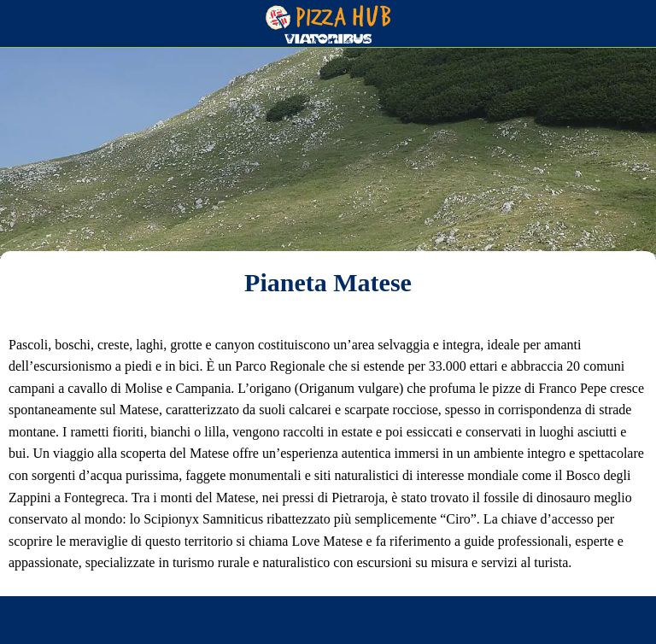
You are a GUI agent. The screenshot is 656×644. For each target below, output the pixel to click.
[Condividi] (171, 624)
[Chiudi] (24, 24)
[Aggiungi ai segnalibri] (485, 624)
